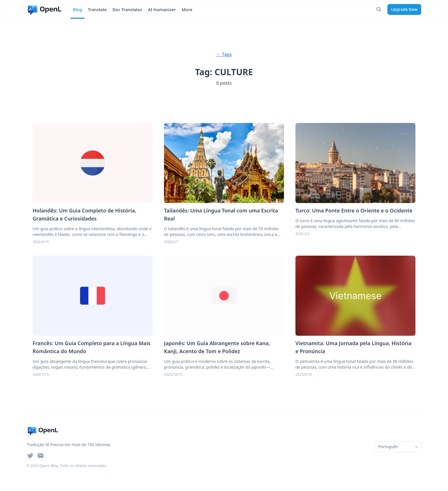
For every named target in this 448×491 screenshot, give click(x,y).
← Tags (224, 54)
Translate (97, 9)
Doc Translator (127, 9)
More (187, 9)
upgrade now (404, 9)
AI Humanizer (162, 9)
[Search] (379, 9)
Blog (77, 9)
